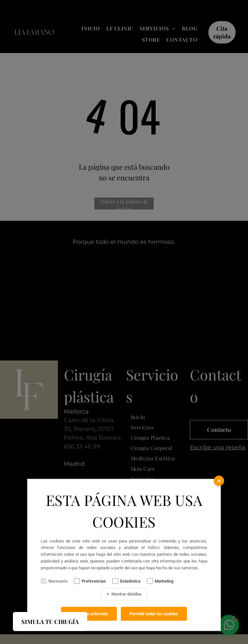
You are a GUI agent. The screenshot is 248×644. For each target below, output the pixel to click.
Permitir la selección (89, 614)
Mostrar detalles (124, 594)
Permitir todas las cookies (154, 614)
